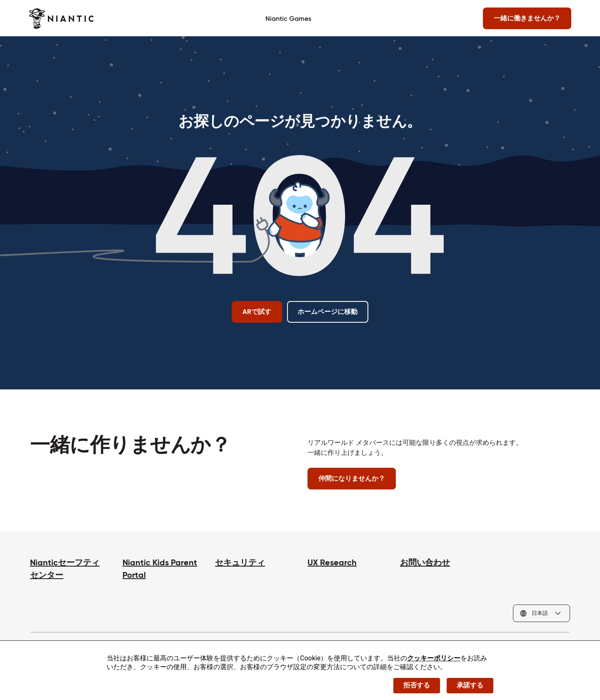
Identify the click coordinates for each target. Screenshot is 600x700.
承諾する (470, 685)
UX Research (332, 562)
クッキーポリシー (434, 658)
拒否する (417, 685)
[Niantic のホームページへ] (62, 19)
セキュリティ (240, 562)
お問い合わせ (425, 562)
